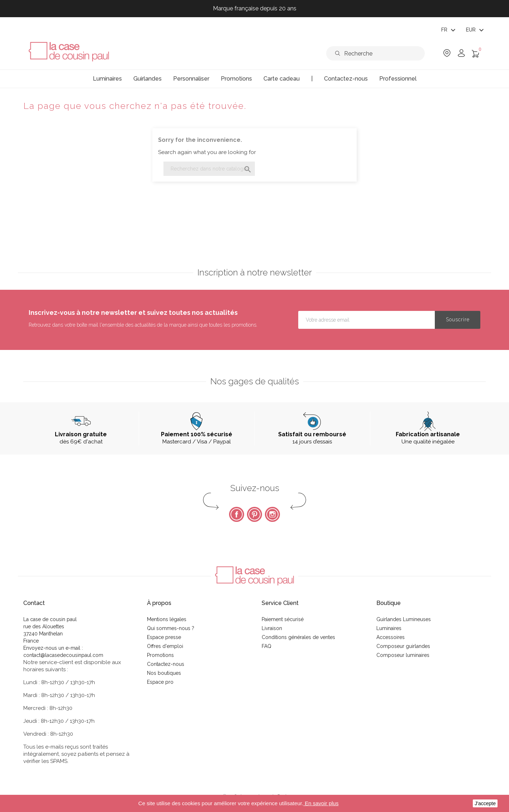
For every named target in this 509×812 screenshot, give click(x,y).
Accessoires (391, 637)
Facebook (237, 514)
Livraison (272, 628)
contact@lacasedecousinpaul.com (63, 655)
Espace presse (164, 637)
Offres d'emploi (165, 646)
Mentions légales (167, 619)
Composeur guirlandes (403, 646)
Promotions (160, 655)
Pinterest (255, 514)
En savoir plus (321, 803)
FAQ (267, 646)
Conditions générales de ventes (298, 637)
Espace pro (160, 682)
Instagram (272, 514)
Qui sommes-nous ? (171, 628)
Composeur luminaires (403, 655)
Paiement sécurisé (283, 619)
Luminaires (389, 628)
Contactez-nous (166, 664)
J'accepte (485, 803)
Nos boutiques (164, 673)
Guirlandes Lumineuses (404, 619)
